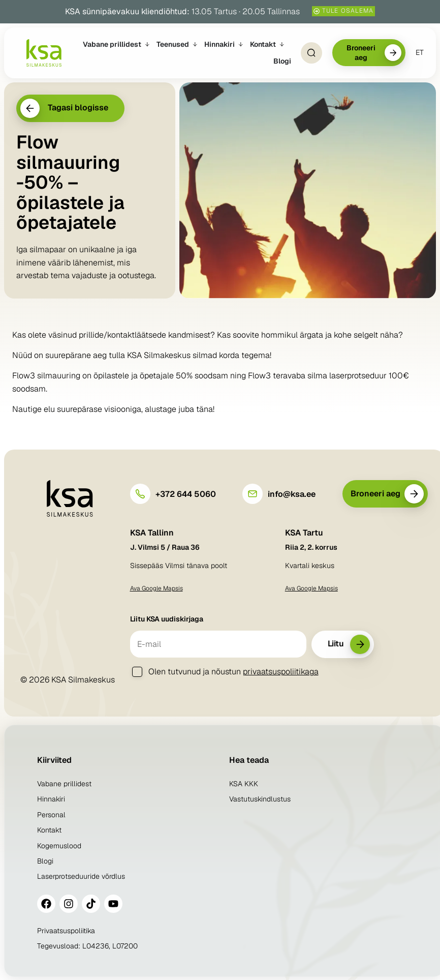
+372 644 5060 (186, 494)
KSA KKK (244, 784)
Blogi (45, 861)
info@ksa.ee (292, 494)
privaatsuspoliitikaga (281, 672)
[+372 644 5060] (140, 494)
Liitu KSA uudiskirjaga (167, 619)
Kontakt (49, 830)
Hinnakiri (51, 799)
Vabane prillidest (64, 784)
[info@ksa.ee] (253, 494)
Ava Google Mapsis (156, 588)
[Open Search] (311, 53)
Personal (51, 815)
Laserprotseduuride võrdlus (81, 876)
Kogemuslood (59, 846)
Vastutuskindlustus (260, 799)
